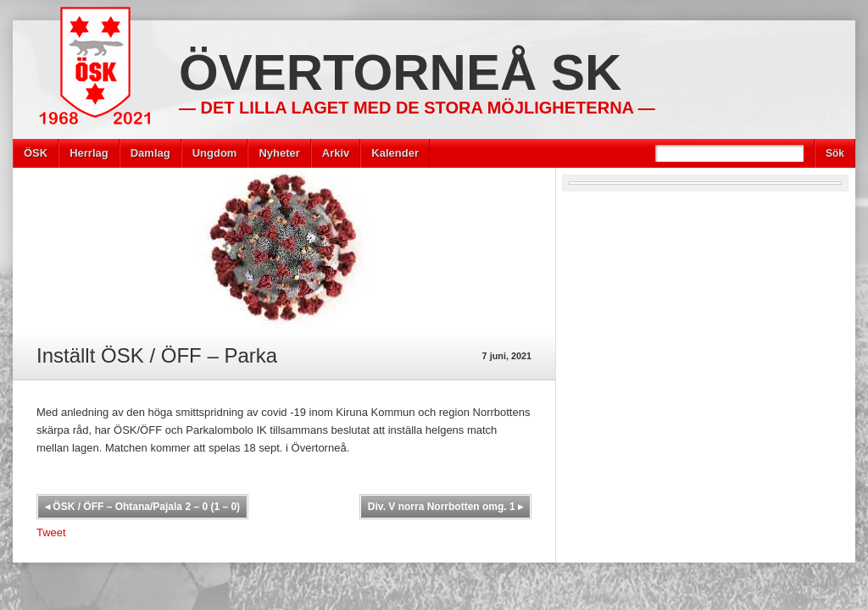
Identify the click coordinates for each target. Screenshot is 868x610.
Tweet (51, 532)
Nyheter (279, 153)
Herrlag (89, 153)
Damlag (150, 153)
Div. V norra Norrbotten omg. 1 (445, 507)
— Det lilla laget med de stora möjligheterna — (417, 108)
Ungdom (215, 153)
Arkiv (336, 153)
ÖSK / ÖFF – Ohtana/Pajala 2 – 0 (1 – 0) (142, 507)
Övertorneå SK (400, 72)
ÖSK (36, 153)
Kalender (395, 153)
